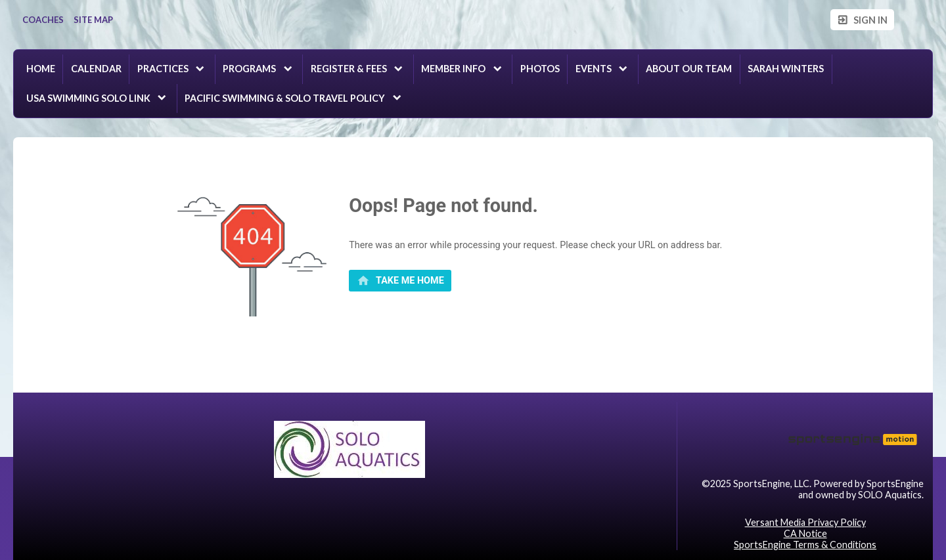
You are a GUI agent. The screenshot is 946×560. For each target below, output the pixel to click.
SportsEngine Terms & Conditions (805, 545)
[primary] (400, 281)
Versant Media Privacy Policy (805, 522)
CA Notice (805, 533)
